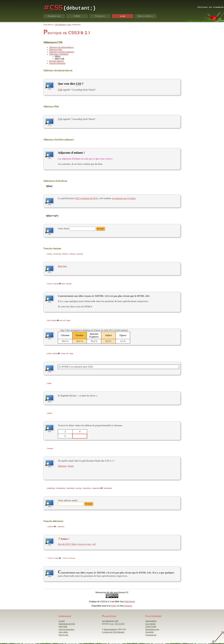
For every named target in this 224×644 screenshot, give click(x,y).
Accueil (62, 620)
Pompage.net (151, 634)
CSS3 (77, 16)
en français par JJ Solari (124, 198)
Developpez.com (152, 628)
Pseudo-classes (56, 61)
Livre (123, 16)
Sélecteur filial (56, 50)
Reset (71, 465)
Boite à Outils (145, 16)
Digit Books (130, 600)
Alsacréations (151, 620)
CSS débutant (60, 25)
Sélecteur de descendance (61, 47)
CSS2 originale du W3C (86, 198)
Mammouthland (110, 628)
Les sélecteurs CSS (110, 620)
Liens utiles (63, 631)
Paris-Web (63, 625)
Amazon (128, 604)
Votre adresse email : (68, 499)
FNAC (114, 604)
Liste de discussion (66, 628)
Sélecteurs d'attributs (59, 54)
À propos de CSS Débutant (113, 631)
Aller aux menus (7, 1)
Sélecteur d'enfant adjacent (62, 52)
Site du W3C (64, 543)
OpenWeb (150, 631)
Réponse (62, 465)
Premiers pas (54, 16)
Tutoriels (100, 16)
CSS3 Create (151, 625)
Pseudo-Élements (57, 63)
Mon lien (62, 266)
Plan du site (63, 634)
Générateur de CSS (67, 622)
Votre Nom (63, 229)
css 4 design (151, 622)
